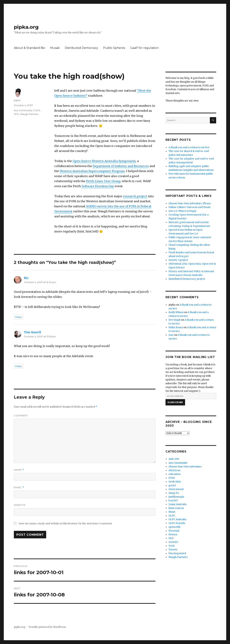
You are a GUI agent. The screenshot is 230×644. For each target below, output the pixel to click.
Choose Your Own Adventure (185, 467)
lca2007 (173, 501)
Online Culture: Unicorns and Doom (189, 207)
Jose (171, 335)
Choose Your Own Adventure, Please (190, 203)
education (174, 474)
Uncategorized (177, 553)
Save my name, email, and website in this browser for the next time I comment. (65, 524)
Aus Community (23, 110)
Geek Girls (175, 482)
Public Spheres (114, 48)
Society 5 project (178, 260)
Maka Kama (176, 327)
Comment (21, 416)
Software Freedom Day (98, 186)
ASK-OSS (174, 459)
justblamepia (176, 497)
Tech (172, 546)
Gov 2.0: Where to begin (182, 211)
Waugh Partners (29, 114)
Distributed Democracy (81, 48)
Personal (174, 531)
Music (172, 512)
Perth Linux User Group (103, 181)
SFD (16, 114)
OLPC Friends (177, 523)
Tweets (173, 550)
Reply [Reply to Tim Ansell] (19, 366)
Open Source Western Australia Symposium (104, 161)
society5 (173, 542)
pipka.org (26, 27)
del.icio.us (174, 470)
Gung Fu (174, 493)
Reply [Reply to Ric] (19, 317)
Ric (26, 278)
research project (135, 196)
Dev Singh (174, 320)
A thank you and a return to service (189, 147)
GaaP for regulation (144, 48)
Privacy (173, 535)
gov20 (172, 485)
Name (19, 470)
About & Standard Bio (29, 48)
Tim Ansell (33, 332)
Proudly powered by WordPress (47, 627)
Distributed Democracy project (187, 279)
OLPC (172, 516)
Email (19, 487)
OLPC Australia (177, 519)
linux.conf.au (176, 508)
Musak (55, 48)
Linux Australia (178, 504)
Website (20, 505)
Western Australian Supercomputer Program (92, 171)
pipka (17, 100)
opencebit (174, 527)
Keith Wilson (176, 312)
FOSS (37, 110)
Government (176, 489)
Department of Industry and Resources (121, 166)
